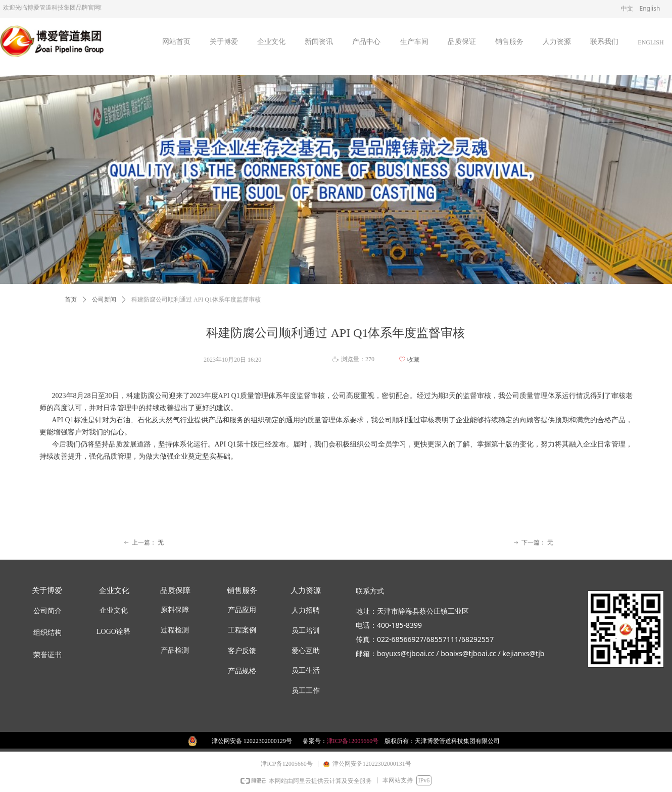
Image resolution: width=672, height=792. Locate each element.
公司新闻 (104, 300)
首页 (71, 300)
